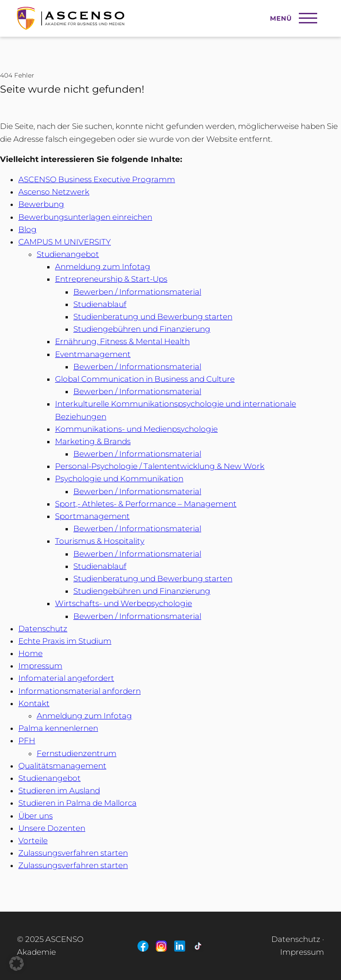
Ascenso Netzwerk (54, 192)
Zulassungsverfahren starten (73, 853)
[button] (16, 963)
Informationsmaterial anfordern (80, 691)
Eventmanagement (93, 354)
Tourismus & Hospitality (100, 541)
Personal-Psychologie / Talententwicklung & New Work (160, 466)
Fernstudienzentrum (77, 753)
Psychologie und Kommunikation (119, 479)
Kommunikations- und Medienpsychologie (136, 429)
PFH (27, 741)
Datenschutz (43, 629)
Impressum (40, 666)
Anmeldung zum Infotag (103, 267)
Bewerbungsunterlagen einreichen (85, 217)
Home (30, 653)
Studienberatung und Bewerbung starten (153, 317)
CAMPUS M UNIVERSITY (65, 242)
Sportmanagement (92, 516)
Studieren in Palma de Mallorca (77, 803)
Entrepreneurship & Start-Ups (111, 279)
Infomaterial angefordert (66, 678)
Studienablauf (100, 304)
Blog (27, 229)
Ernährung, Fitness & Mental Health (122, 341)
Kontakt (34, 703)
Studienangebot (68, 254)
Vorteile (33, 841)
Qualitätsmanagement (62, 766)
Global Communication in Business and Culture (145, 379)
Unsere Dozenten (52, 828)
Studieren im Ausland (59, 791)
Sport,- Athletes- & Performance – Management (146, 504)
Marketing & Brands (93, 441)
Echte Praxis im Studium (65, 641)
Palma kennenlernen (58, 728)
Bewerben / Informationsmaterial (137, 292)
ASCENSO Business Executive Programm (97, 179)
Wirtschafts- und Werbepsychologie (124, 603)
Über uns (36, 816)
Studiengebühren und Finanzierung (142, 329)
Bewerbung (41, 204)
